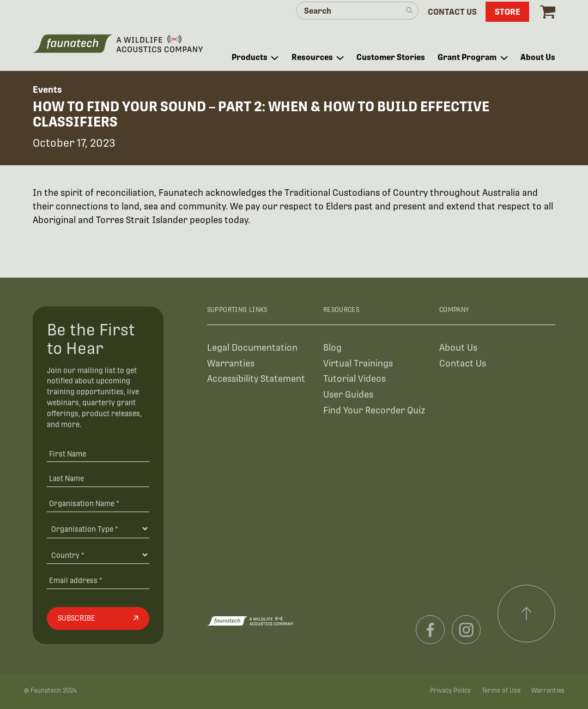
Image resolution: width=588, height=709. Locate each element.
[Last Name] (98, 479)
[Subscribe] (98, 618)
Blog (332, 348)
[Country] (98, 555)
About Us (458, 348)
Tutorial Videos (354, 379)
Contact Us (463, 363)
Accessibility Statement (256, 379)
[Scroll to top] (526, 614)
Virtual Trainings (358, 363)
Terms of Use (501, 690)
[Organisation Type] (98, 528)
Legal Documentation (252, 348)
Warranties (231, 363)
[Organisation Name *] (98, 503)
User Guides (348, 395)
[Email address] (98, 581)
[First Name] (98, 453)
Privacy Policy (450, 690)
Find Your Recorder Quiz (374, 410)
